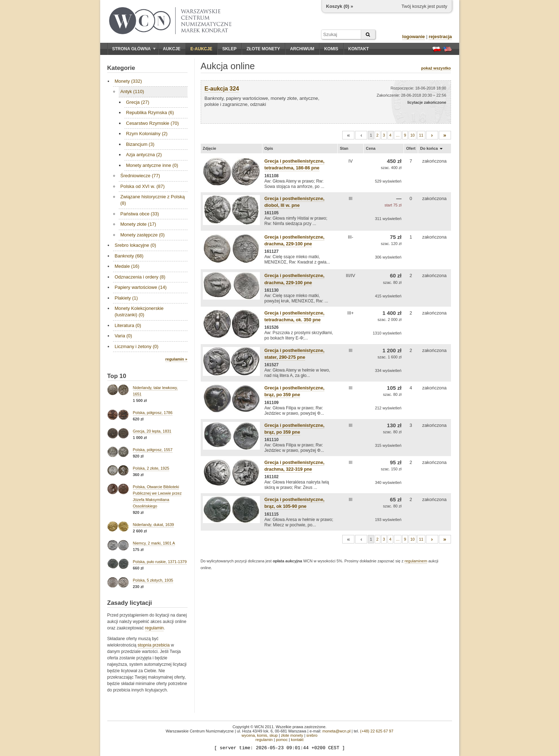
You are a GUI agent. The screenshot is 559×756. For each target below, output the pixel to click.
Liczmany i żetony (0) (137, 346)
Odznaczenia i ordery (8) (140, 277)
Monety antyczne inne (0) (152, 165)
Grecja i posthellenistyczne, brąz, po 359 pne (295, 391)
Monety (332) (129, 81)
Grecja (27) (138, 102)
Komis (331, 49)
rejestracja (440, 37)
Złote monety (263, 49)
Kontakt (359, 49)
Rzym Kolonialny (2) (147, 134)
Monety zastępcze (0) (143, 235)
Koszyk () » (340, 6)
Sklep (229, 49)
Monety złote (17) (138, 224)
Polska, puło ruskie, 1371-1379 (160, 562)
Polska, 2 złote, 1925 (151, 468)
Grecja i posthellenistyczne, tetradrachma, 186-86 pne (295, 164)
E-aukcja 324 (222, 89)
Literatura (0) (128, 325)
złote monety (292, 735)
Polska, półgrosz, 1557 (153, 450)
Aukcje (172, 49)
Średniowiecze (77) (140, 176)
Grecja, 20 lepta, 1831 (152, 431)
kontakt (297, 740)
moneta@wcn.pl (336, 731)
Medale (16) (127, 266)
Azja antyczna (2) (144, 155)
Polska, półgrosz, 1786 (153, 413)
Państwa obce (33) (140, 214)
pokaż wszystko (436, 68)
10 (412, 135)
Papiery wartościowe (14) (141, 287)
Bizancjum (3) (140, 144)
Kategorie (121, 68)
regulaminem (416, 561)
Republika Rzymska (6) (150, 113)
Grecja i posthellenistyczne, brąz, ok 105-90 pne (295, 503)
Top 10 (117, 376)
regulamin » (176, 359)
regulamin (155, 628)
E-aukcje (201, 49)
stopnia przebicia (154, 645)
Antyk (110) (132, 91)
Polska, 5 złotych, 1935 (153, 580)
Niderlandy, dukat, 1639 (153, 525)
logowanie (414, 37)
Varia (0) (124, 336)
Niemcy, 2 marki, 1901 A (154, 543)
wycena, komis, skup (259, 735)
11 (421, 135)
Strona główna (134, 49)
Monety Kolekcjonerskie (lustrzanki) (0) (139, 311)
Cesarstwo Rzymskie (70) (153, 123)
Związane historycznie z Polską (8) (153, 200)
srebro (312, 735)
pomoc (282, 740)
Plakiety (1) (126, 298)
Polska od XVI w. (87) (143, 186)
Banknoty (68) (129, 256)
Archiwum (302, 49)
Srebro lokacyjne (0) (135, 245)
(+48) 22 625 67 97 (377, 731)
